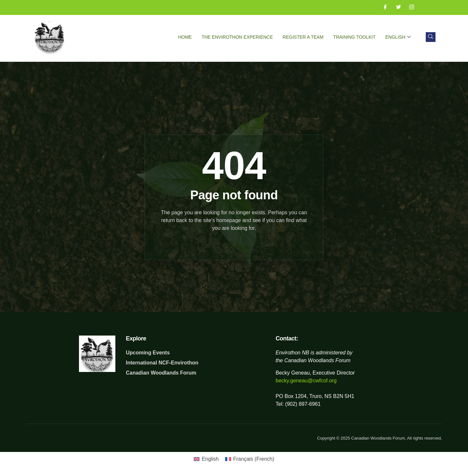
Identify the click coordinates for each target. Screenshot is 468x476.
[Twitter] (396, 7)
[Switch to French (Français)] (250, 459)
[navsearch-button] (431, 37)
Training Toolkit (354, 37)
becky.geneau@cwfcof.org (306, 381)
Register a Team (303, 37)
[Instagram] (409, 7)
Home (185, 37)
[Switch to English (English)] (206, 459)
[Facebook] (383, 7)
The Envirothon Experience (237, 37)
